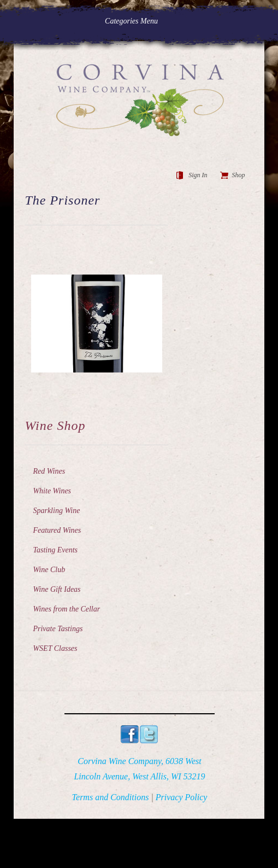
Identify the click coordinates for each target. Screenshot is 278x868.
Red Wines (49, 471)
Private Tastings (58, 629)
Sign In (198, 175)
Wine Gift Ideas (57, 589)
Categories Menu (138, 21)
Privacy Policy (182, 797)
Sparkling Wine (56, 511)
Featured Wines (57, 530)
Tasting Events (55, 550)
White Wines (52, 491)
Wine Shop (55, 426)
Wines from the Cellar (66, 609)
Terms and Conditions (111, 797)
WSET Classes (55, 648)
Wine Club (49, 570)
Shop (239, 175)
